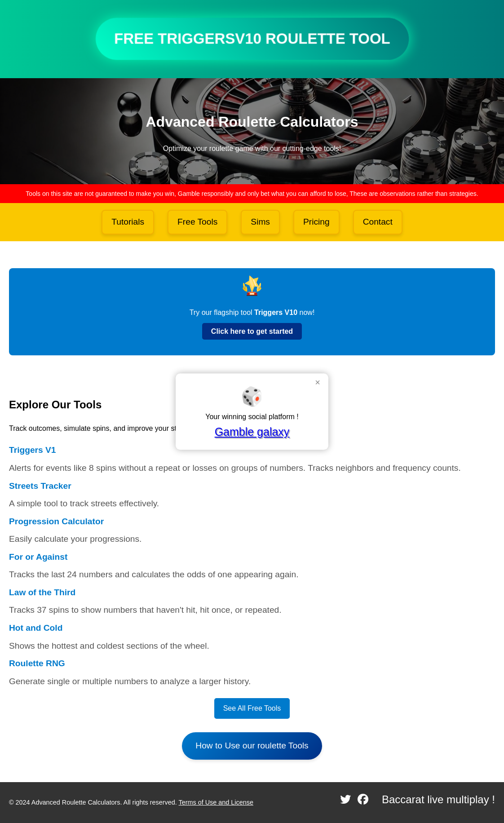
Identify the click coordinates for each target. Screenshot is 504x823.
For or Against (38, 557)
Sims (260, 222)
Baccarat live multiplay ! (438, 799)
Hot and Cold (36, 628)
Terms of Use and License (216, 802)
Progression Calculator (56, 521)
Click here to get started (252, 331)
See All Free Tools (252, 708)
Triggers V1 (33, 450)
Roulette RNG (37, 663)
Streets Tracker (40, 486)
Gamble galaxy (252, 432)
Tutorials (128, 222)
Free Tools (197, 222)
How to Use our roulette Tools (252, 746)
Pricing (316, 222)
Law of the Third (42, 592)
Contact (378, 222)
